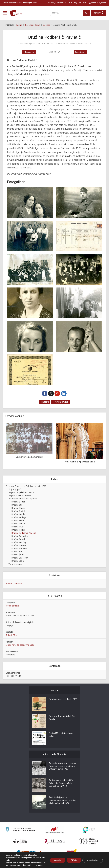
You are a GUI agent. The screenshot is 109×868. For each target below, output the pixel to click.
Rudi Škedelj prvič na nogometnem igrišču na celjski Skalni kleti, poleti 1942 (63, 800)
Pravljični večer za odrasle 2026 (63, 699)
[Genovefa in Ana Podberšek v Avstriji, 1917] (30, 202)
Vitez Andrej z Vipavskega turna (80, 462)
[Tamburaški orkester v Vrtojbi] (30, 269)
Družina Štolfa (18, 561)
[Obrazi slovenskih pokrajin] (89, 841)
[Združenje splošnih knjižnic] (72, 853)
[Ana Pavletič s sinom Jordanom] (79, 303)
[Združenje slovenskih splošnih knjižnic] (54, 841)
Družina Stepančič (20, 548)
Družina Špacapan (20, 558)
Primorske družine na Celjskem (23, 499)
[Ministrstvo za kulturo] (20, 830)
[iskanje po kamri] (66, 13)
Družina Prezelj (18, 539)
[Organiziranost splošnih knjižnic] (54, 830)
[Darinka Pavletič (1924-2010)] (30, 336)
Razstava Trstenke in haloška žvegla (62, 718)
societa (15, 606)
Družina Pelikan (18, 530)
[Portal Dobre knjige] (29, 853)
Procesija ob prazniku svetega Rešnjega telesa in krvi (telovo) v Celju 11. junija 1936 (63, 766)
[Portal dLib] (20, 841)
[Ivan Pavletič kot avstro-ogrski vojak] (79, 202)
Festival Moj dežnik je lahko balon (61, 735)
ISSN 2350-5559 (100, 864)
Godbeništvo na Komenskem (29, 457)
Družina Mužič (18, 527)
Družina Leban (18, 524)
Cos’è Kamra (67, 864)
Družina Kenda (18, 514)
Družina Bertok (18, 502)
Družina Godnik (18, 511)
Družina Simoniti (19, 545)
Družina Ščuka (18, 555)
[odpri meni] (5, 13)
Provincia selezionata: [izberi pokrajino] (20, 3)
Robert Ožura (12, 635)
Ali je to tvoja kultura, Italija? (22, 492)
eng (76, 3)
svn (71, 3)
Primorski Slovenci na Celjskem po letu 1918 (26, 486)
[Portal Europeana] (89, 830)
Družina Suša (17, 551)
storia (8, 606)
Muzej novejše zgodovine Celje (20, 645)
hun (85, 3)
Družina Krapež (18, 520)
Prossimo (79, 52)
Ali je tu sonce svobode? (20, 495)
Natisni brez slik (61, 402)
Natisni (44, 402)
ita (80, 3)
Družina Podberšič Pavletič (24, 533)
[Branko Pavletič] (79, 336)
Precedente (30, 52)
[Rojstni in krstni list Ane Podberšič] (79, 236)
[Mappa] (99, 13)
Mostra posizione (14, 583)
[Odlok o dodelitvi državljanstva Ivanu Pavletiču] (30, 370)
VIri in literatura (15, 564)
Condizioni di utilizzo (83, 864)
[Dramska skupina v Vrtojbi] (79, 269)
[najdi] (86, 13)
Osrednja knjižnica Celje (80, 44)
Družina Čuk (17, 505)
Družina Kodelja (19, 517)
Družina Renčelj (19, 542)
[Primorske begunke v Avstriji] (30, 236)
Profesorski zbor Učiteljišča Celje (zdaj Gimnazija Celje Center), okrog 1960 (61, 783)
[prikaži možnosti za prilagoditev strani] (57, 3)
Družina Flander (19, 508)
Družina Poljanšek (20, 536)
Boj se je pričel (15, 489)
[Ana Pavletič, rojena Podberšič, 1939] (30, 303)
